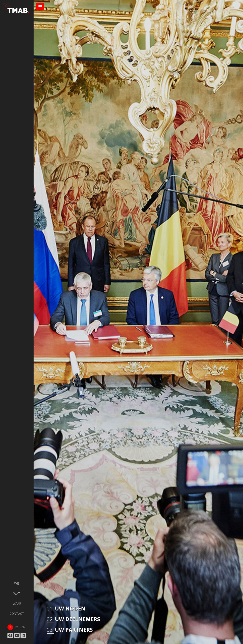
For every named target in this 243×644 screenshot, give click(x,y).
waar (17, 604)
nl (10, 627)
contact (17, 614)
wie (17, 583)
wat (17, 594)
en (23, 627)
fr (17, 627)
